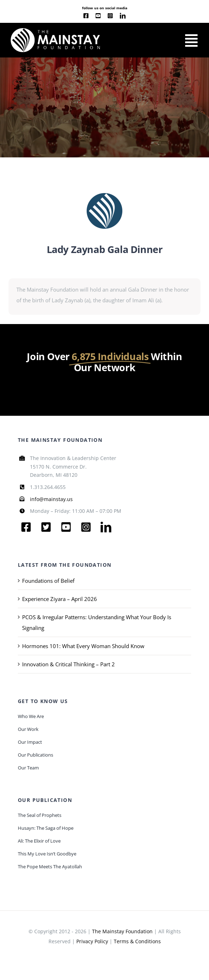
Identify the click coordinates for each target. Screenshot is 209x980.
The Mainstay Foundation (122, 931)
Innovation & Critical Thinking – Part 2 (68, 664)
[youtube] (98, 16)
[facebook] (86, 16)
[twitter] (46, 527)
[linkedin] (123, 16)
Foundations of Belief (48, 581)
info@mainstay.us (51, 499)
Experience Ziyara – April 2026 (60, 599)
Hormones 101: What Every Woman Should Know (83, 646)
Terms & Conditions (137, 941)
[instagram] (110, 16)
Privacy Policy (92, 941)
